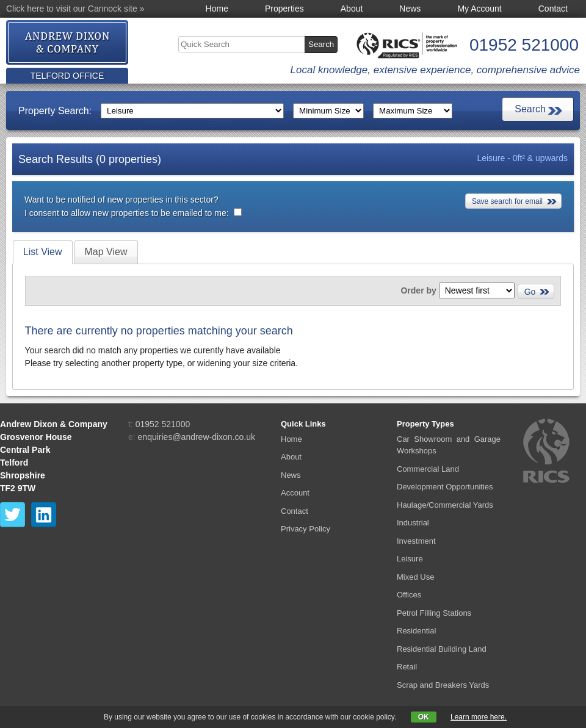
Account (295, 493)
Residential (416, 631)
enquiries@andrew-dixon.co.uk (197, 437)
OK (424, 717)
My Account (479, 9)
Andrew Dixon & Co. (68, 43)
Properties (284, 9)
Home (217, 9)
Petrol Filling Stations (434, 613)
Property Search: (55, 111)
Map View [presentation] (106, 252)
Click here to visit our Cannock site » (75, 9)
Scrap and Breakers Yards (443, 685)
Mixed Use (415, 577)
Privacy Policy (306, 529)
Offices (409, 595)
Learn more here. (479, 717)
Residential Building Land (442, 649)
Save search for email (507, 201)
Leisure (410, 559)
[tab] (43, 252)
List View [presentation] (43, 252)
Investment (416, 541)
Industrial (413, 523)
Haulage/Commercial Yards (445, 505)
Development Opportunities (445, 487)
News (410, 9)
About (352, 9)
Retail (407, 667)
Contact (553, 9)
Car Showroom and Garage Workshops (449, 445)
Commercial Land (428, 469)
